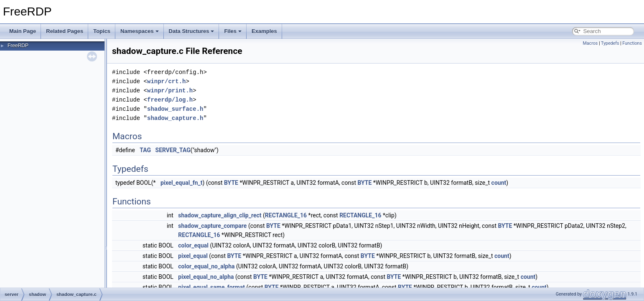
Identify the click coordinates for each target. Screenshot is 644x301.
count (499, 183)
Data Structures (192, 31)
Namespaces (140, 31)
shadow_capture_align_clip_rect (220, 215)
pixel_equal (193, 256)
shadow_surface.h (175, 109)
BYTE (231, 183)
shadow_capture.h (175, 118)
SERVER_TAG (173, 150)
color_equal (193, 245)
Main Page (23, 31)
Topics (102, 31)
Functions (632, 43)
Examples (264, 31)
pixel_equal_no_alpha (206, 277)
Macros (590, 43)
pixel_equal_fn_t (182, 183)
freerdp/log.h (170, 100)
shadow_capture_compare (212, 226)
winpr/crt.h (166, 81)
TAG (145, 150)
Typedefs (610, 43)
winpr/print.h (170, 91)
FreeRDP (18, 46)
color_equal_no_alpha (206, 266)
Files (233, 31)
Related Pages (65, 31)
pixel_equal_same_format (211, 287)
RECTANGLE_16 (286, 215)
